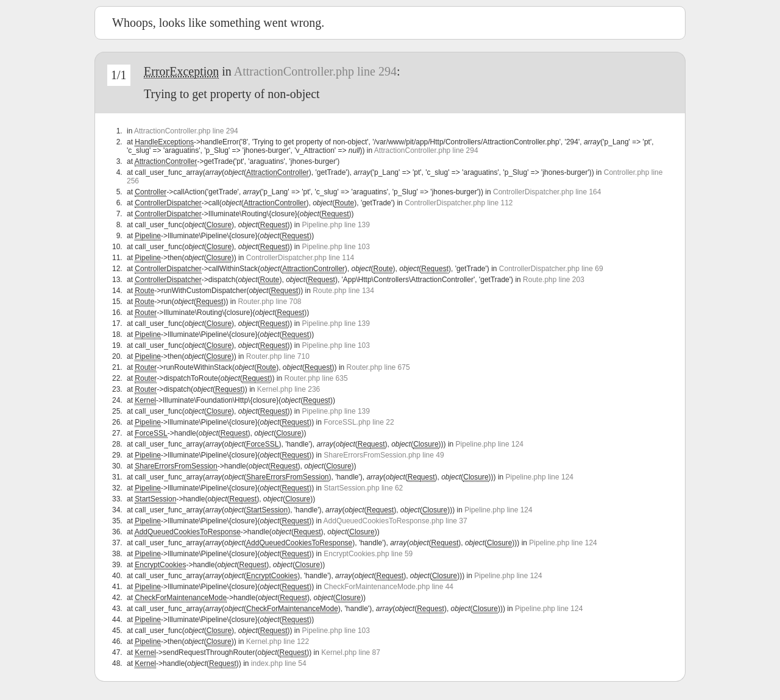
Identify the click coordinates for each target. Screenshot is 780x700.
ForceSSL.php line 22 (359, 422)
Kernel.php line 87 (351, 652)
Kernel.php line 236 (289, 389)
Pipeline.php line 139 (336, 225)
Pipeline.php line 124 (490, 444)
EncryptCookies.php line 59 (368, 554)
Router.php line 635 (316, 378)
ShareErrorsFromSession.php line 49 (384, 455)
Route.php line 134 (343, 291)
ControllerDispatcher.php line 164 (547, 192)
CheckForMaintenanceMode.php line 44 (388, 587)
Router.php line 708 (269, 302)
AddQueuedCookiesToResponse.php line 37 (395, 521)
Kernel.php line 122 (278, 642)
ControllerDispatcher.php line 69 (551, 269)
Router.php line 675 (378, 367)
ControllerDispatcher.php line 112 (459, 203)
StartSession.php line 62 (363, 488)
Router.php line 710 (278, 356)
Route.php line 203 (554, 280)
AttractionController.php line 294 (315, 71)
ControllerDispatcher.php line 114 (300, 258)
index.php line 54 (279, 663)
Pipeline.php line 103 (336, 247)
